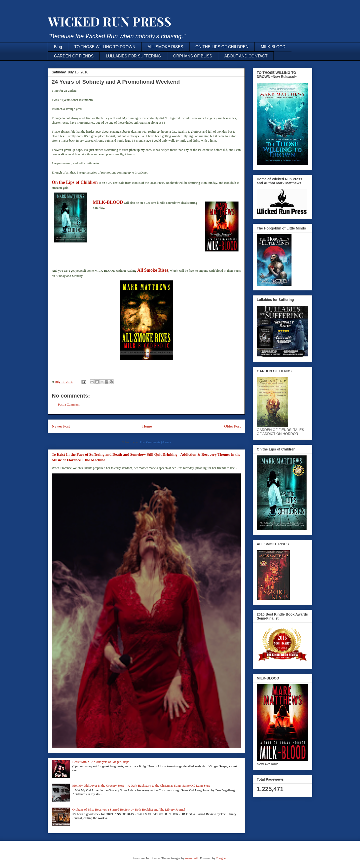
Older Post (232, 426)
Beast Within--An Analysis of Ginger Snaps (101, 762)
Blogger (221, 858)
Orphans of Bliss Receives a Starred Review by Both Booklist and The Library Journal (129, 809)
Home (147, 426)
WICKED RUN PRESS (109, 21)
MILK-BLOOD (273, 47)
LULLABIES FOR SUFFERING (133, 56)
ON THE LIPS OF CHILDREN (222, 47)
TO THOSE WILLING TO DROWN (105, 47)
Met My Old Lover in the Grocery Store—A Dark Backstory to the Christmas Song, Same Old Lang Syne (141, 785)
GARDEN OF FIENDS (74, 56)
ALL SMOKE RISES (165, 47)
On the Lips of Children (75, 182)
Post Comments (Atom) (155, 442)
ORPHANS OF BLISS (193, 56)
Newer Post (61, 426)
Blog (58, 47)
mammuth (192, 858)
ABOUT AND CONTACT (246, 56)
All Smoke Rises (153, 270)
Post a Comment (69, 404)
